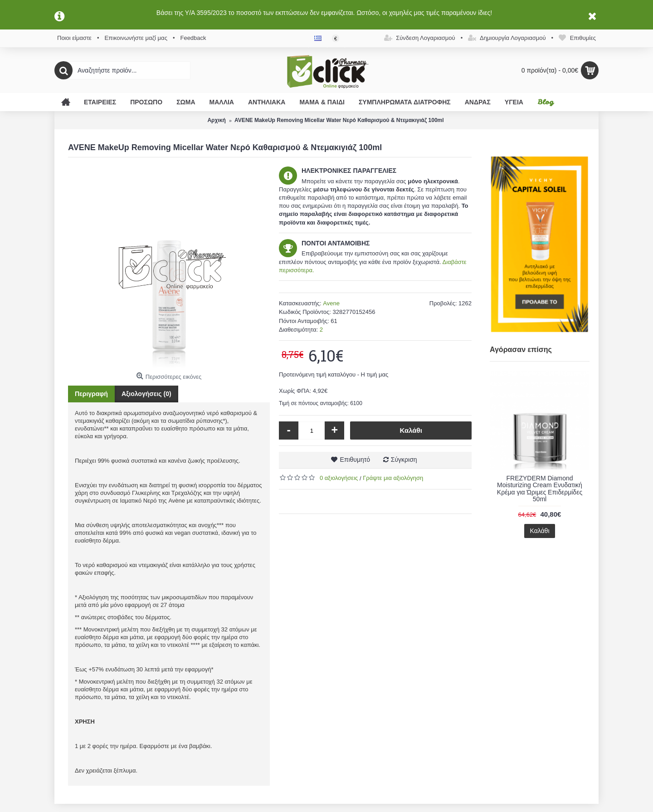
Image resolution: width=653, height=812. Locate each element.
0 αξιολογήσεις (339, 478)
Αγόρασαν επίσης (521, 350)
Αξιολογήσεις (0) (146, 394)
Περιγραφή (91, 394)
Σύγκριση (404, 460)
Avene (331, 303)
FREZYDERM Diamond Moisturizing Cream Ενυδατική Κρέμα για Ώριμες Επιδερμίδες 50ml (540, 489)
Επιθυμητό (355, 460)
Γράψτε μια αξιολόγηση (393, 478)
